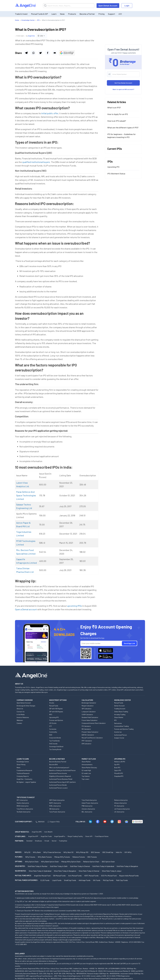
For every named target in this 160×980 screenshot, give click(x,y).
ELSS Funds (45, 880)
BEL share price (87, 812)
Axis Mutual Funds (75, 876)
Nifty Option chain (32, 862)
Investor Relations (23, 717)
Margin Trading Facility (75, 836)
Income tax (118, 732)
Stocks (52, 703)
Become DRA (53, 764)
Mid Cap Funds (108, 880)
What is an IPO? (114, 108)
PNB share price (87, 806)
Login (127, 6)
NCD (51, 735)
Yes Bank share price (23, 812)
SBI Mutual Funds (59, 876)
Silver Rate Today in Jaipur (112, 871)
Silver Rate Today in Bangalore (65, 871)
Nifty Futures (30, 857)
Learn (54, 14)
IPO (115, 720)
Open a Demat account (26, 609)
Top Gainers (86, 776)
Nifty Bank (37, 852)
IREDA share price (23, 806)
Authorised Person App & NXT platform (62, 782)
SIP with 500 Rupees (56, 712)
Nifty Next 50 (68, 852)
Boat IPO (117, 767)
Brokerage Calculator (89, 703)
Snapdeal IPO (119, 776)
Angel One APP (33, 836)
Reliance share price (121, 800)
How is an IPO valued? (117, 121)
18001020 (40, 822)
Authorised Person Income (58, 773)
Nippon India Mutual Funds (129, 876)
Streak (47, 841)
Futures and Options (56, 720)
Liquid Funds (57, 880)
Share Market (119, 717)
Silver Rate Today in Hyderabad (40, 871)
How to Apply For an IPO (118, 114)
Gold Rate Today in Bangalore (127, 866)
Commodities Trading (121, 726)
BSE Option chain (108, 862)
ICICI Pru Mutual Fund (109, 876)
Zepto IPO (118, 770)
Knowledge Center (23, 762)
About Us (20, 709)
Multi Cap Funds (122, 880)
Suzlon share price (23, 803)
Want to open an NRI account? (123, 89)
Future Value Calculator (90, 720)
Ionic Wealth (48, 832)
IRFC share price (22, 800)
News (62, 14)
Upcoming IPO (113, 167)
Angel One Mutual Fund (42, 876)
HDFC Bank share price (57, 800)
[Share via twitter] (48, 53)
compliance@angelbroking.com (72, 978)
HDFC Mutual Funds (91, 876)
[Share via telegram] (26, 53)
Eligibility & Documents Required (60, 776)
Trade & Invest (21, 14)
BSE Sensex (95, 852)
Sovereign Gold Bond (56, 746)
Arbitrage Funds (85, 880)
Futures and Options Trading (124, 729)
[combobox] (41, 36)
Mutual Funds (54, 706)
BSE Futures (92, 857)
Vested (54, 841)
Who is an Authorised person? (59, 767)
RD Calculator (86, 729)
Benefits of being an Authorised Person (62, 770)
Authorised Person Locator (58, 788)
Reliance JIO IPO (120, 762)
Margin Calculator (88, 706)
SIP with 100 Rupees (56, 709)
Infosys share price (120, 803)
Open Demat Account (108, 6)
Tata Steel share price (89, 800)
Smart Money (21, 764)
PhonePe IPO (119, 773)
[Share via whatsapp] (33, 53)
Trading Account (120, 709)
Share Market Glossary (89, 767)
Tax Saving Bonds (55, 749)
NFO (51, 714)
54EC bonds (53, 744)
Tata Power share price (57, 812)
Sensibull (29, 841)
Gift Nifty (128, 852)
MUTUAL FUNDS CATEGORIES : (27, 880)
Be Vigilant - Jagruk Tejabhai (26, 782)
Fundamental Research (24, 770)
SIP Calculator (87, 709)
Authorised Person (120, 735)
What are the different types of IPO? (123, 128)
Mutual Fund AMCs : (23, 875)
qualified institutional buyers (36, 162)
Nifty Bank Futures (45, 857)
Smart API (89, 836)
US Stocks (53, 723)
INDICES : (19, 852)
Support (111, 14)
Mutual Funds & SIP (39, 14)
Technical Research (23, 773)
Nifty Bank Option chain (50, 862)
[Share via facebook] (40, 53)
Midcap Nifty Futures (62, 857)
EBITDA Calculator (88, 735)
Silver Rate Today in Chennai (89, 871)
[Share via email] (55, 53)
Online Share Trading (121, 712)
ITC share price (119, 806)
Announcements (87, 764)
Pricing (101, 14)
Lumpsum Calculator (89, 712)
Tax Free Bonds (54, 741)
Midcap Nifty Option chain (71, 862)
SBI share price (54, 809)
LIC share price (119, 812)
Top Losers (85, 779)
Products (72, 14)
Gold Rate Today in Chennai (80, 866)
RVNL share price (55, 806)
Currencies (53, 729)
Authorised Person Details (58, 785)
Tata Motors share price (25, 809)
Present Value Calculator (90, 732)
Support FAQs (54, 822)
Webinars (20, 720)
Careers (19, 723)
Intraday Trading (120, 714)
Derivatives (118, 723)
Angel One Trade (46, 836)
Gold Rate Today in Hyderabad (103, 866)
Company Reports (23, 776)
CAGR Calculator (87, 714)
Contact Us (21, 712)
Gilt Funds (97, 880)
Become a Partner (87, 14)
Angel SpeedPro (60, 836)
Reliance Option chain (91, 862)
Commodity (53, 732)
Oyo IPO (117, 764)
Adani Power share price (90, 803)
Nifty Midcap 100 (82, 852)
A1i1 (120, 14)
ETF (51, 726)
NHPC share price (55, 803)
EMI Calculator (86, 744)
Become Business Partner (58, 762)
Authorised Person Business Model (61, 779)
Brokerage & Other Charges (26, 706)
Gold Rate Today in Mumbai (38, 866)
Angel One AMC (37, 832)
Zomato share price (88, 809)
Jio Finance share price (122, 809)
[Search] (69, 6)
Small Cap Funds (70, 880)
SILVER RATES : (21, 871)
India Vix (119, 852)
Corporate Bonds (55, 738)
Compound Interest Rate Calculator (94, 723)
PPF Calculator (87, 741)
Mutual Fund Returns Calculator (92, 738)
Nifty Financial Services (52, 852)
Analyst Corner (119, 738)
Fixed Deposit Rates (102, 836)
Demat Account (119, 706)
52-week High (86, 770)
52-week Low (86, 773)
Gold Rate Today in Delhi (59, 866)
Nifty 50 (27, 852)
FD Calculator (86, 726)
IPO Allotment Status (116, 174)
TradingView (63, 841)
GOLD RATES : (20, 866)
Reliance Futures (79, 857)
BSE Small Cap (108, 852)
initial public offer (50, 113)
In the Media (21, 714)
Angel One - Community (24, 779)
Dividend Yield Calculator (90, 717)
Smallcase (38, 841)
